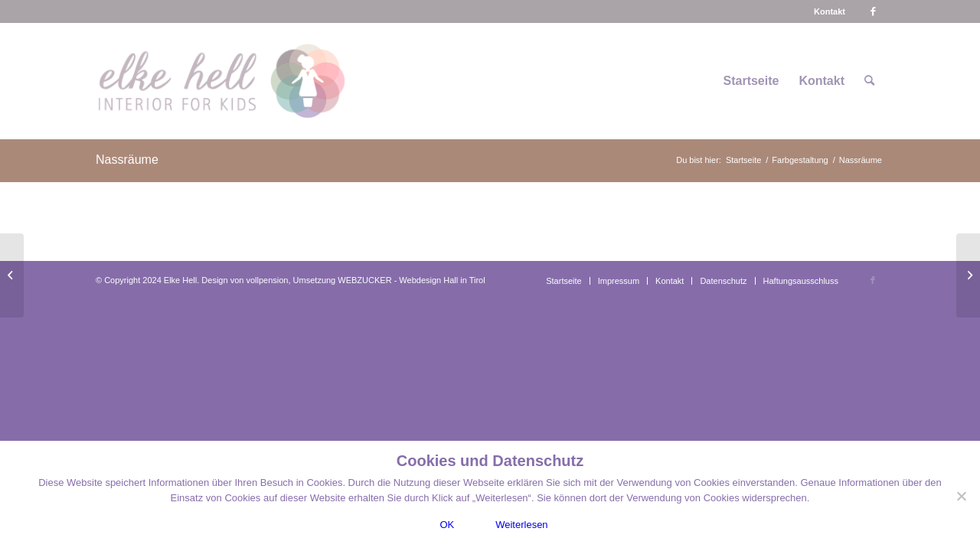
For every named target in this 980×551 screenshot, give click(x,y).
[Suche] (869, 81)
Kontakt (830, 11)
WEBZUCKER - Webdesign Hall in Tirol (411, 280)
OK (447, 525)
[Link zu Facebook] (873, 11)
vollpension (267, 280)
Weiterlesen (521, 525)
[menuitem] (830, 11)
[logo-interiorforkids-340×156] (221, 81)
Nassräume (127, 160)
